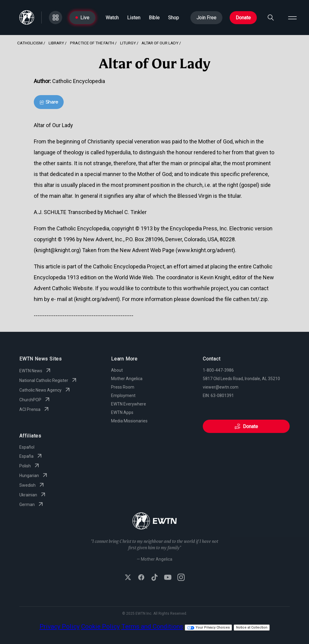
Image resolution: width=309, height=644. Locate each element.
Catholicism (30, 43)
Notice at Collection (252, 628)
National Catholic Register (49, 380)
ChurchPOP (35, 400)
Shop (174, 18)
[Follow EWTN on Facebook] (141, 578)
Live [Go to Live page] (82, 18)
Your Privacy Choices (208, 628)
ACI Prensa (35, 409)
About (117, 370)
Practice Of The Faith (92, 43)
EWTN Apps (122, 412)
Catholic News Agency (45, 390)
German (32, 505)
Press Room (123, 387)
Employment (123, 396)
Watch (112, 18)
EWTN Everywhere (129, 404)
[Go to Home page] (27, 18)
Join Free (206, 18)
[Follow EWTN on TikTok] (154, 578)
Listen (134, 18)
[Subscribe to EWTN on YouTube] (168, 578)
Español (27, 447)
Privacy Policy (60, 626)
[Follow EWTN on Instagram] (181, 578)
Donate (243, 18)
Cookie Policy (100, 626)
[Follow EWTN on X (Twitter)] (128, 578)
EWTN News (36, 371)
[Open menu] (292, 18)
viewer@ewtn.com (221, 387)
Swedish (32, 485)
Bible (154, 18)
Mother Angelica (127, 379)
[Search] (271, 18)
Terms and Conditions (152, 626)
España (31, 456)
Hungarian (34, 476)
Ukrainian (33, 495)
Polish (30, 466)
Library (56, 43)
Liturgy (128, 43)
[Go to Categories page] (56, 18)
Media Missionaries (129, 421)
